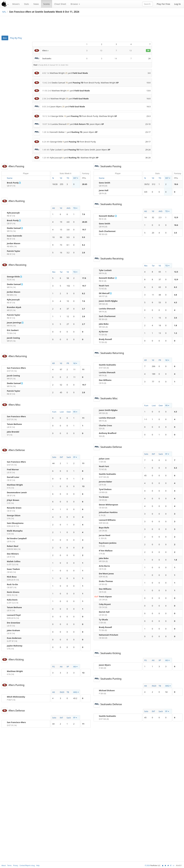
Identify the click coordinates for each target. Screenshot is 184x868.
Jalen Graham (13, 630)
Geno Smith (105, 183)
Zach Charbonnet (107, 231)
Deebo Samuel (14, 228)
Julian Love (104, 459)
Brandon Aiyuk (14, 307)
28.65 (85, 184)
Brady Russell (105, 339)
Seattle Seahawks (108, 365)
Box (5, 38)
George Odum (14, 515)
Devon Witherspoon (109, 505)
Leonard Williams (107, 520)
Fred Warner (13, 469)
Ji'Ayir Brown (13, 500)
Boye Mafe (104, 528)
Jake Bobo (104, 324)
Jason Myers (105, 665)
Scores (47, 4)
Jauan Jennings (14, 323)
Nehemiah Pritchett (109, 635)
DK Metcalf (104, 293)
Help (38, 865)
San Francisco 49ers (16, 368)
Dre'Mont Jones (106, 574)
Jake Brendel (13, 432)
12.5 (176, 272)
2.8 (84, 253)
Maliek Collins (14, 561)
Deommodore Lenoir (17, 492)
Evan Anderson (14, 638)
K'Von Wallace (106, 551)
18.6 (176, 184)
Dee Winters (13, 554)
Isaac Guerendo (14, 236)
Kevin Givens (13, 592)
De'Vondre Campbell (17, 538)
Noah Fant (104, 286)
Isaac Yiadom (13, 569)
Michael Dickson (107, 690)
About (4, 865)
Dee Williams (105, 380)
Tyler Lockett (105, 270)
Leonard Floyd (14, 615)
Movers (16, 4)
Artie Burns (104, 566)
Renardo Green (14, 508)
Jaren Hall (104, 190)
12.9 (176, 217)
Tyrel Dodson (105, 489)
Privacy (16, 865)
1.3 (176, 333)
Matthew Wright (15, 485)
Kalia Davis (12, 600)
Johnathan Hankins (108, 512)
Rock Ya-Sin (12, 584)
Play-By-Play (16, 38)
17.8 (84, 278)
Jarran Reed (105, 535)
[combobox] (148, 4)
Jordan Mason (14, 243)
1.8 (176, 325)
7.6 (84, 214)
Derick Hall (104, 612)
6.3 (176, 287)
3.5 (176, 233)
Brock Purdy (13, 183)
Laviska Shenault (107, 309)
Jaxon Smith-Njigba (108, 301)
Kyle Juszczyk (13, 213)
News (36, 4)
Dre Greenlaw (13, 623)
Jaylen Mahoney (15, 646)
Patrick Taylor (14, 251)
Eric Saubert (13, 330)
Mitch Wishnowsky (16, 697)
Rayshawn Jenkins (108, 543)
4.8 (176, 295)
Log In (177, 4)
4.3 (176, 302)
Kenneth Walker (107, 216)
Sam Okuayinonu (15, 523)
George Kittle (13, 277)
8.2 (84, 245)
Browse (75, 4)
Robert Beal (13, 546)
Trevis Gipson (105, 597)
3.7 (84, 309)
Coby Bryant (105, 604)
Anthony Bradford (108, 433)
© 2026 (147, 865)
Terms (9, 865)
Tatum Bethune (14, 424)
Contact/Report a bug (27, 865)
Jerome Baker (106, 482)
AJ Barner (104, 332)
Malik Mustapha (15, 531)
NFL (4, 12)
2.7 (84, 324)
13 (83, 486)
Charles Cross (105, 425)
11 (83, 369)
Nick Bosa (12, 577)
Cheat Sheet (60, 4)
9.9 (84, 237)
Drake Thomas (106, 581)
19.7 (84, 230)
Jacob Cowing (13, 338)
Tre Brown (104, 497)
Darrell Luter (13, 477)
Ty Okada (103, 620)
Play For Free (163, 4)
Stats (26, 4)
